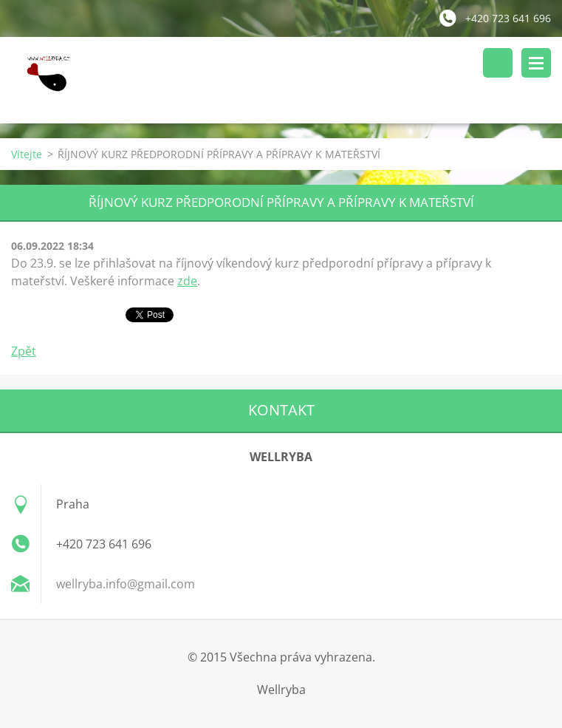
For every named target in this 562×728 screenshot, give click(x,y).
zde (187, 281)
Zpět (24, 351)
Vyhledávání (498, 63)
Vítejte (27, 154)
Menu (536, 63)
